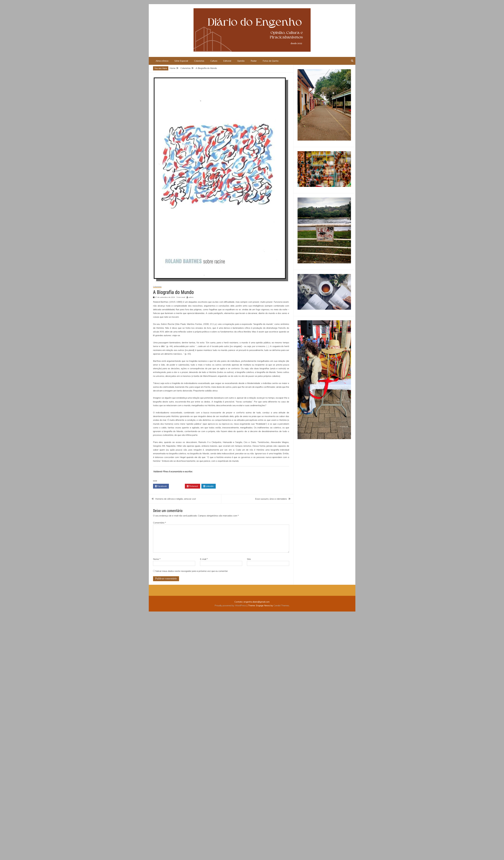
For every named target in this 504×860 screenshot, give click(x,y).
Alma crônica (162, 61)
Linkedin (209, 486)
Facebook (161, 486)
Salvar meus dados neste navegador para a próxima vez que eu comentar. (192, 571)
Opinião (241, 61)
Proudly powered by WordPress (231, 605)
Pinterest (192, 486)
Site (249, 559)
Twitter (177, 486)
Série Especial (181, 61)
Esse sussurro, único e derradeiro (271, 499)
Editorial (227, 61)
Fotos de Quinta (271, 61)
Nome (157, 559)
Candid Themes (281, 605)
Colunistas (199, 61)
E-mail (204, 559)
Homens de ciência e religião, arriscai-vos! (176, 499)
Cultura (214, 61)
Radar (254, 61)
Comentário (160, 523)
